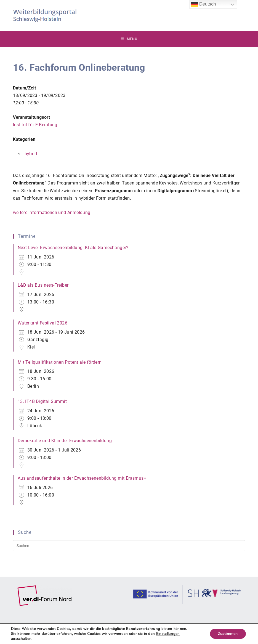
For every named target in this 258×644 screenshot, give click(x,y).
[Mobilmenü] (129, 39)
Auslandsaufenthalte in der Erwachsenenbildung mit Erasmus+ (82, 478)
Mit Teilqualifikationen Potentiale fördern (60, 362)
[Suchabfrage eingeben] (129, 546)
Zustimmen (228, 634)
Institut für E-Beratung (35, 125)
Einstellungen (168, 634)
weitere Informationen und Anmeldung (52, 213)
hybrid (31, 154)
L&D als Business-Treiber (43, 285)
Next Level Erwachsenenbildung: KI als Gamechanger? (73, 248)
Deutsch (204, 4)
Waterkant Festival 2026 (42, 323)
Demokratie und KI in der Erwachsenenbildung (65, 441)
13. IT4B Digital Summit (42, 402)
